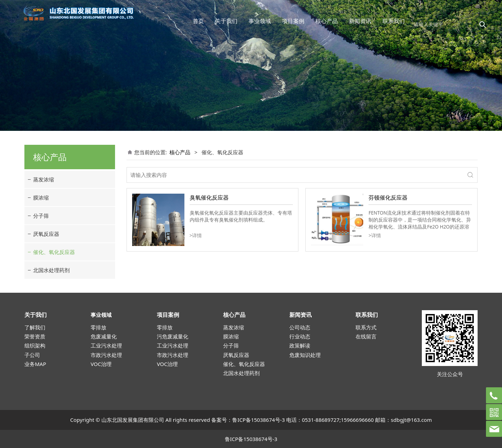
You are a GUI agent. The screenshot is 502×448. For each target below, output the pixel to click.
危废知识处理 (305, 355)
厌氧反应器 (46, 234)
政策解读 (300, 345)
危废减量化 (104, 336)
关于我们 (226, 21)
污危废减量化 (173, 336)
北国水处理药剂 (51, 270)
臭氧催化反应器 (209, 197)
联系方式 (366, 327)
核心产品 (327, 21)
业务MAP (35, 364)
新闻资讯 (360, 21)
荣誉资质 (35, 336)
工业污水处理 (106, 345)
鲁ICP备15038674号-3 (258, 420)
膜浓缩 (41, 197)
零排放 (98, 327)
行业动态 (300, 336)
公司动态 (300, 327)
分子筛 (41, 216)
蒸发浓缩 (44, 179)
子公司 (32, 355)
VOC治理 (101, 364)
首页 (198, 21)
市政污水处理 (106, 355)
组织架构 (35, 345)
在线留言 (366, 336)
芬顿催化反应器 (388, 197)
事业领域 (260, 21)
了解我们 (35, 327)
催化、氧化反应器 (54, 252)
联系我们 (394, 21)
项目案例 (293, 21)
